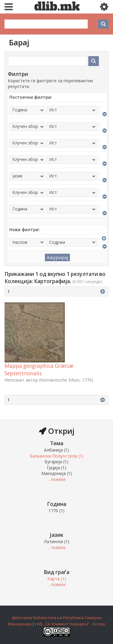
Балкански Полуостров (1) (57, 456)
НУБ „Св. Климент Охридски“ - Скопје (70, 624)
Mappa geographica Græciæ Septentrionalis (39, 369)
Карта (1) (57, 579)
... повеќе (56, 479)
